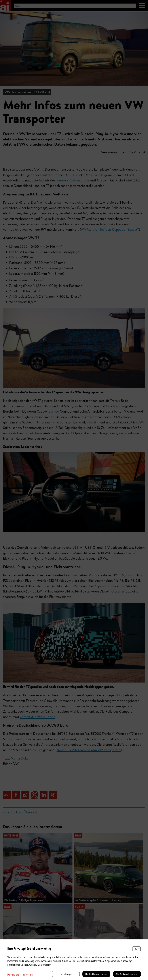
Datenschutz (13, 974)
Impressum (27, 974)
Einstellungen (66, 974)
